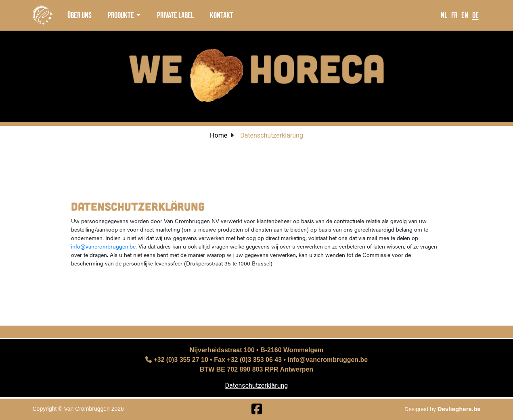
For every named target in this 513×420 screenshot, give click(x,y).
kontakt (222, 15)
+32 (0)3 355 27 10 (177, 360)
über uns (80, 15)
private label (175, 15)
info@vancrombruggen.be (103, 246)
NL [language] (444, 15)
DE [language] (475, 15)
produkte (121, 15)
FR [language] (454, 15)
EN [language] (465, 15)
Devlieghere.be (459, 409)
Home (219, 135)
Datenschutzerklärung (257, 386)
